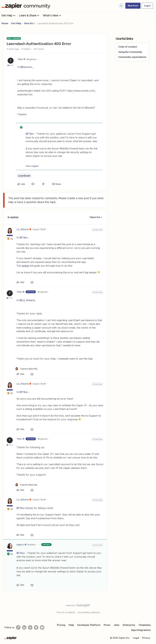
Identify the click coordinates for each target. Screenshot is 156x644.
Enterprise (129, 625)
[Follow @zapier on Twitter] (36, 627)
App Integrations (141, 630)
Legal (136, 638)
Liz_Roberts (23, 229)
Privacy (146, 638)
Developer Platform (89, 625)
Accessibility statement (89, 612)
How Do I (29, 23)
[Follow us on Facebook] (18, 627)
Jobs (117, 625)
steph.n (20, 545)
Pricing (61, 625)
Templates (145, 625)
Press (107, 625)
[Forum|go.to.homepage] (27, 6)
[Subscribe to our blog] (30, 627)
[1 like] (26, 369)
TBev (20, 59)
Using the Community (130, 52)
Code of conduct (128, 47)
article (25, 266)
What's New (52, 15)
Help (71, 625)
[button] (133, 6)
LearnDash (24, 176)
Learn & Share (29, 15)
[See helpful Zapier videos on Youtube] (42, 627)
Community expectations (132, 57)
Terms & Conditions (66, 612)
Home (5, 23)
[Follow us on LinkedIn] (24, 627)
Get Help (9, 15)
